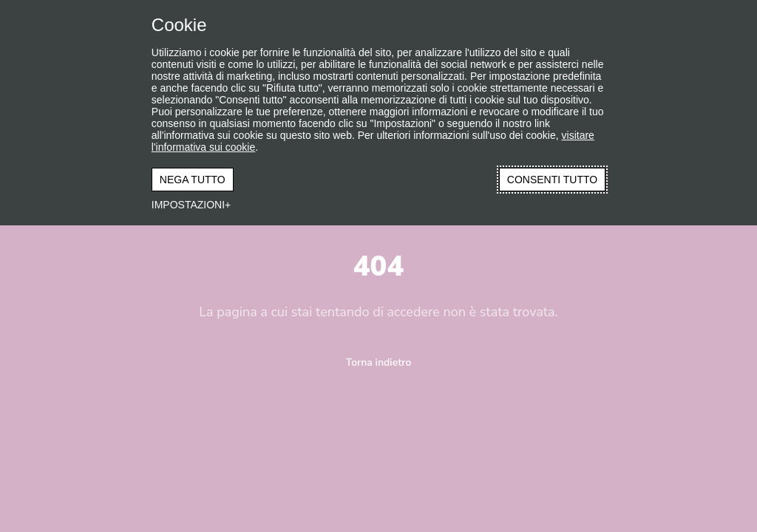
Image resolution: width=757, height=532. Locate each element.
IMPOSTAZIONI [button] (188, 205)
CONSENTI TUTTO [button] (552, 180)
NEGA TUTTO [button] (193, 180)
